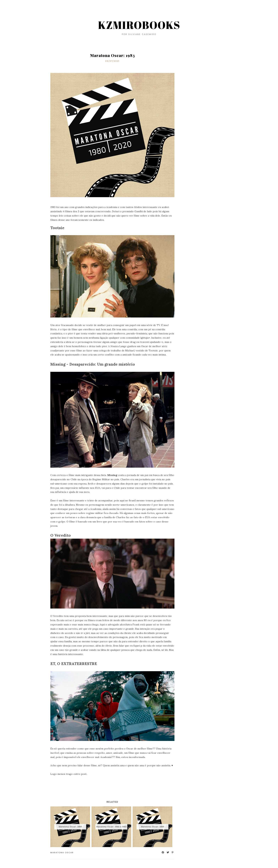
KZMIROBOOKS (139, 25)
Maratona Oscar (62, 853)
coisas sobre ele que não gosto (82, 216)
